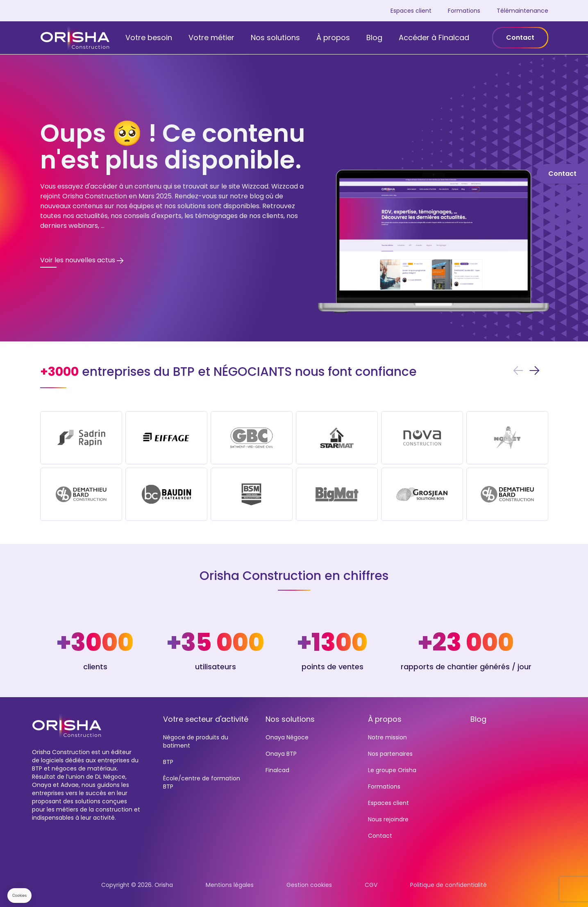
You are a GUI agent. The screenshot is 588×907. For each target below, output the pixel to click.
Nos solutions (275, 38)
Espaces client (411, 11)
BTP (168, 762)
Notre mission (387, 737)
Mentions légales (230, 885)
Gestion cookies (309, 885)
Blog (374, 38)
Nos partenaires (390, 754)
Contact (520, 38)
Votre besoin (149, 38)
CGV (371, 885)
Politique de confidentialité (448, 885)
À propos (333, 38)
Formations (464, 11)
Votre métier (211, 38)
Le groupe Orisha (392, 770)
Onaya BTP (281, 754)
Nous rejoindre (388, 819)
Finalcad (277, 770)
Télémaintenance (522, 11)
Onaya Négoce (287, 737)
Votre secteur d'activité (206, 719)
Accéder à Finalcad (434, 38)
